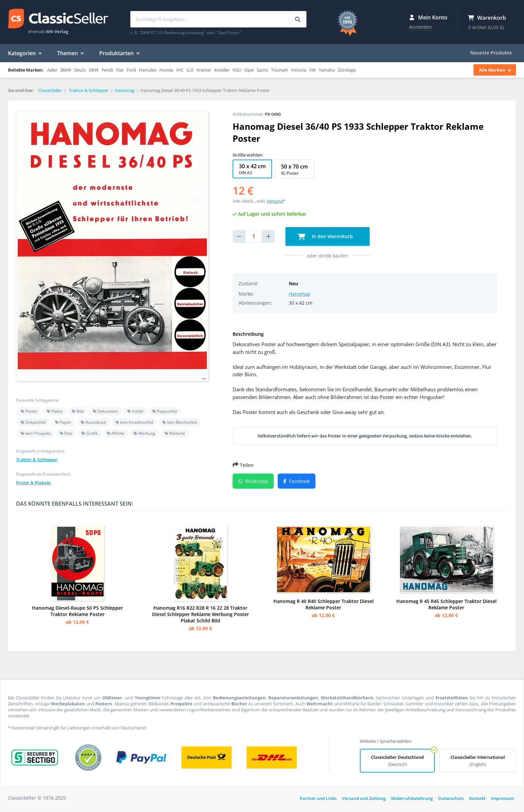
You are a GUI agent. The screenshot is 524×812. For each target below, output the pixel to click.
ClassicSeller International (478, 761)
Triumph (280, 70)
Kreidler (222, 70)
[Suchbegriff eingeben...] (298, 19)
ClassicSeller (58, 19)
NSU (237, 70)
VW (312, 70)
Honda (166, 70)
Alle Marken (495, 70)
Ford (131, 70)
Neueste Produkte (491, 53)
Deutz (80, 70)
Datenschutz (451, 798)
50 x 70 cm (294, 169)
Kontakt (477, 798)
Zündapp (347, 70)
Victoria (299, 70)
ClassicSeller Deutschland (397, 761)
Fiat (120, 70)
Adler (52, 70)
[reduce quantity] (239, 236)
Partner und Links (318, 798)
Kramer (204, 70)
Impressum (502, 798)
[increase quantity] (268, 236)
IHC (180, 70)
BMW (66, 70)
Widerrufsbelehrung (412, 798)
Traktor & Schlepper (37, 460)
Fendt (107, 70)
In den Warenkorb (325, 237)
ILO (190, 70)
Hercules (148, 70)
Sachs (262, 70)
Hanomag (299, 294)
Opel (249, 70)
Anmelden (421, 27)
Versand (275, 201)
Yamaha (327, 70)
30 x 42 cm (252, 169)
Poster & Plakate (33, 483)
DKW (94, 70)
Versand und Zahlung (364, 798)
